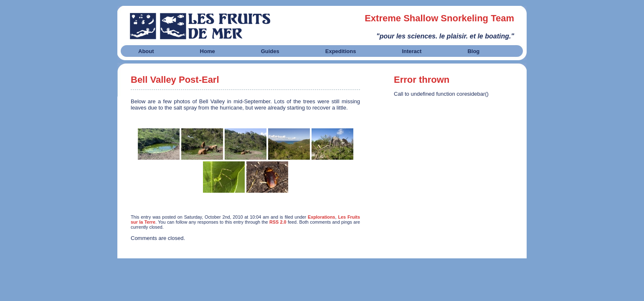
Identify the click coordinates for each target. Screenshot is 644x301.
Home (208, 51)
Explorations (322, 217)
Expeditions (341, 51)
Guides (270, 51)
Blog (473, 51)
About (146, 51)
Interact (412, 51)
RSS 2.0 (278, 222)
